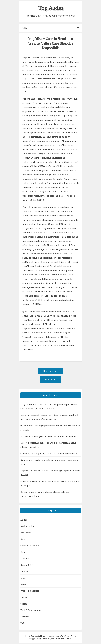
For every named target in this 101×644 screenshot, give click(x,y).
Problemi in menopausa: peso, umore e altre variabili (48, 436)
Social (24, 604)
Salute (24, 597)
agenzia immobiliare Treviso (59, 70)
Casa (23, 539)
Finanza (25, 558)
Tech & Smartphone (31, 610)
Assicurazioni (28, 526)
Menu (51, 28)
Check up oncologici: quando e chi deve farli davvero (49, 453)
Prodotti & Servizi (30, 591)
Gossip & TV (27, 565)
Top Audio (51, 8)
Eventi (24, 552)
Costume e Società (30, 546)
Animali (25, 520)
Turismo (25, 617)
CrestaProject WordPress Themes (56, 639)
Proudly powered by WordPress (55, 636)
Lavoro (24, 571)
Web (22, 623)
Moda (23, 584)
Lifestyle (25, 578)
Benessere (26, 533)
